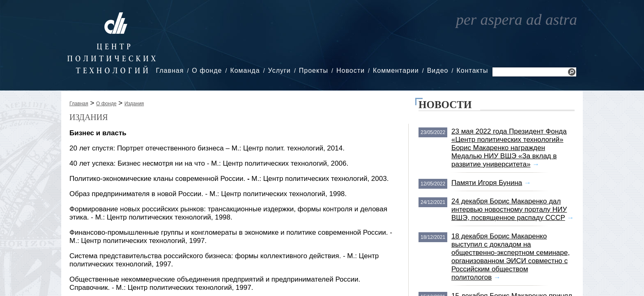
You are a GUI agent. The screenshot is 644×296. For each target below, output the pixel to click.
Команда (245, 71)
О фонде (207, 71)
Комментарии (396, 71)
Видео (438, 71)
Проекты (314, 71)
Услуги (279, 71)
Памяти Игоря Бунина (487, 183)
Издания (134, 104)
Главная (170, 71)
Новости (351, 71)
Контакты (472, 71)
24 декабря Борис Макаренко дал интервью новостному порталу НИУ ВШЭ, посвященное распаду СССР (509, 209)
